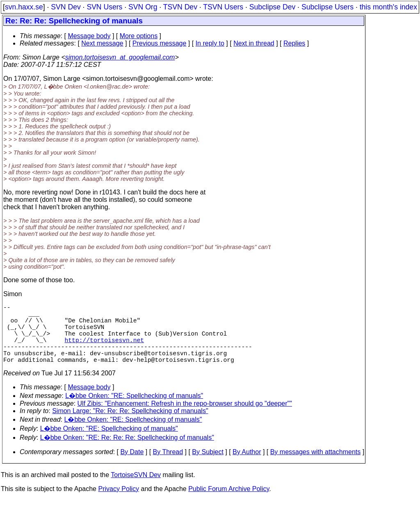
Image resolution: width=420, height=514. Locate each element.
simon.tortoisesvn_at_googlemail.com (120, 57)
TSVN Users (223, 7)
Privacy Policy (119, 504)
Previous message (160, 43)
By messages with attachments (316, 467)
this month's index (388, 7)
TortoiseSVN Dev (136, 490)
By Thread (168, 467)
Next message (102, 43)
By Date (132, 467)
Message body (89, 36)
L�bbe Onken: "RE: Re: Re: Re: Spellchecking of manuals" (127, 452)
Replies (294, 43)
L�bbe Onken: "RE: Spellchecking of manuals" (134, 410)
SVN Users (104, 7)
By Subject (208, 467)
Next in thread (254, 43)
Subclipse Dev (272, 7)
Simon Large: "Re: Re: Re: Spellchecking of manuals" (130, 426)
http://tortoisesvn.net (104, 350)
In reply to (210, 43)
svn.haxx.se (24, 7)
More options (139, 36)
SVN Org (143, 7)
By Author (247, 467)
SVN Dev (66, 7)
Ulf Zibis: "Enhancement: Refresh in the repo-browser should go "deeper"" (185, 418)
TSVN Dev (180, 7)
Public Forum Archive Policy (229, 504)
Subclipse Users (328, 7)
